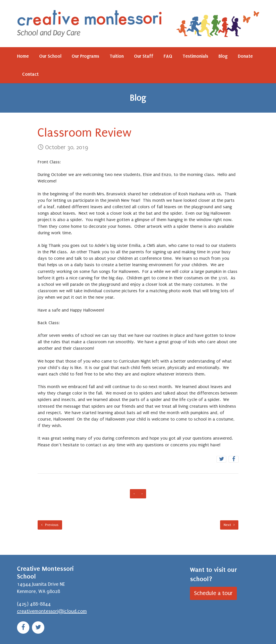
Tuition (117, 56)
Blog (223, 56)
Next (229, 525)
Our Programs (85, 56)
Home (23, 56)
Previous (50, 525)
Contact (30, 74)
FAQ (168, 56)
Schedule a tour (213, 593)
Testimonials (195, 56)
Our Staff (144, 56)
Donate (245, 56)
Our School (50, 56)
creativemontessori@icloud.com (52, 611)
